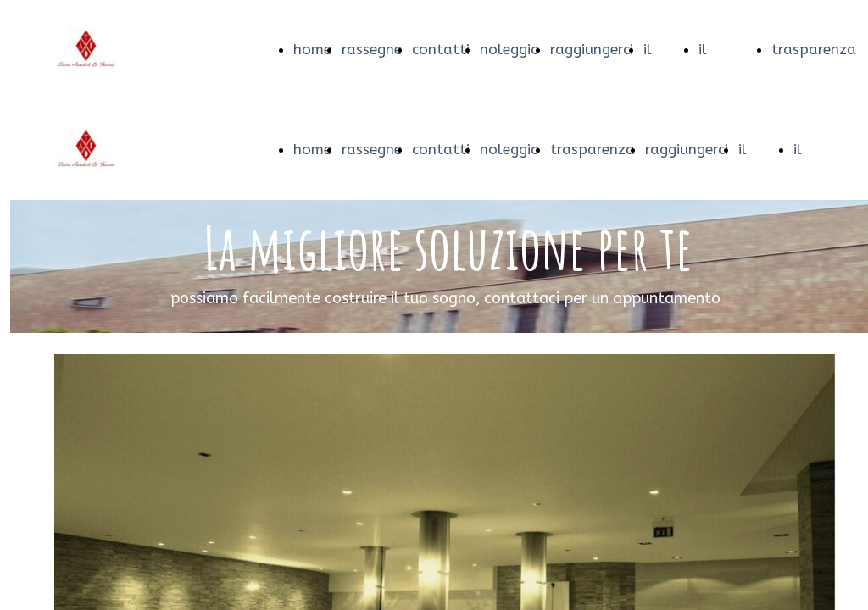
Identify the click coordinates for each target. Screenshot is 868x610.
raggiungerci (592, 49)
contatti (441, 49)
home (312, 49)
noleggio (510, 49)
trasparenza (814, 49)
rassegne (372, 49)
